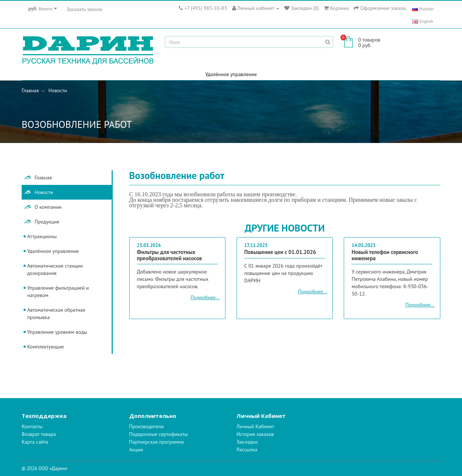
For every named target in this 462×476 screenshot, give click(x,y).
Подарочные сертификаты (159, 434)
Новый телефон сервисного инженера (385, 255)
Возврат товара (39, 434)
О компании (48, 207)
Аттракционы (42, 236)
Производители (147, 426)
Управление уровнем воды (57, 332)
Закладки (247, 442)
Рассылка (247, 450)
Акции (136, 450)
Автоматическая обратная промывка (56, 314)
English (423, 21)
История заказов (255, 434)
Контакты (32, 426)
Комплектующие (46, 347)
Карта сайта (35, 442)
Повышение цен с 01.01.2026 (280, 252)
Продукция (47, 222)
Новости (58, 90)
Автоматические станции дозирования (55, 269)
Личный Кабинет (255, 426)
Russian (423, 9)
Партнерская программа (157, 442)
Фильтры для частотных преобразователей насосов (169, 255)
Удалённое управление (231, 74)
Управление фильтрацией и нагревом (58, 291)
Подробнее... (205, 297)
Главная (30, 90)
